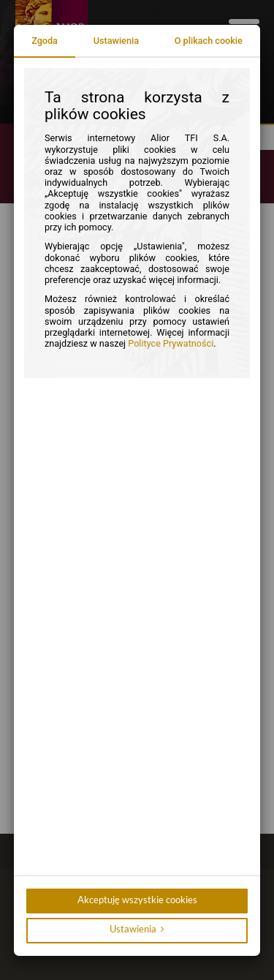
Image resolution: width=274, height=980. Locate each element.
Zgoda (45, 41)
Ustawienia (116, 41)
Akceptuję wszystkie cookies (137, 900)
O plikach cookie (209, 41)
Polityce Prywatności (171, 343)
